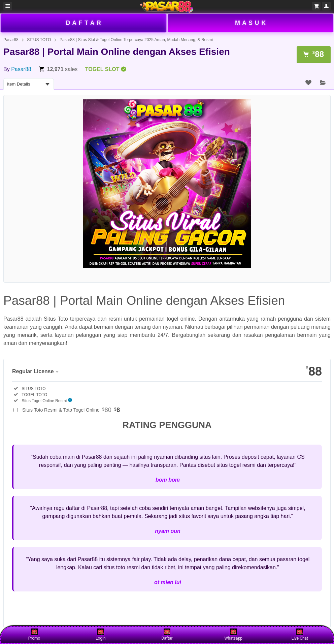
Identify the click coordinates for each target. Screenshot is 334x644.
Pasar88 (11, 40)
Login (101, 635)
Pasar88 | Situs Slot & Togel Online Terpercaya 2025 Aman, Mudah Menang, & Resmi (136, 40)
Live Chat (300, 635)
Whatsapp (233, 635)
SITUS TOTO (39, 40)
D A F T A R (83, 23)
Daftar (167, 635)
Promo (34, 635)
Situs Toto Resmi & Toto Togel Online (71, 410)
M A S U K (250, 23)
